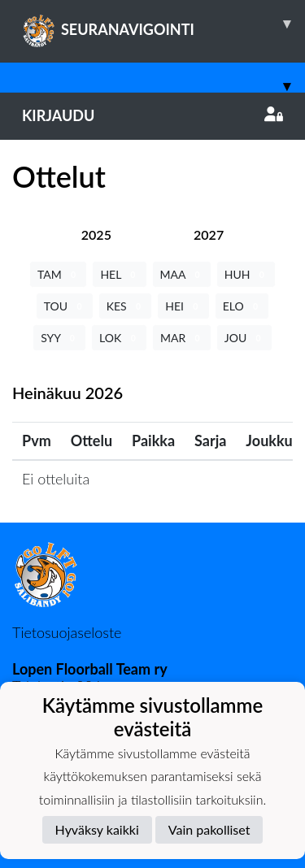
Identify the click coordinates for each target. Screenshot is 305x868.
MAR (182, 338)
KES (126, 306)
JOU (244, 338)
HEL (119, 274)
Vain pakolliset (209, 829)
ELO (242, 306)
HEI (183, 306)
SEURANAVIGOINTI (163, 24)
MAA (182, 274)
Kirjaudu (152, 115)
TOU (65, 306)
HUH (246, 274)
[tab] (96, 234)
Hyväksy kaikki (97, 829)
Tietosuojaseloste (67, 632)
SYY (59, 338)
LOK (119, 338)
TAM (58, 274)
